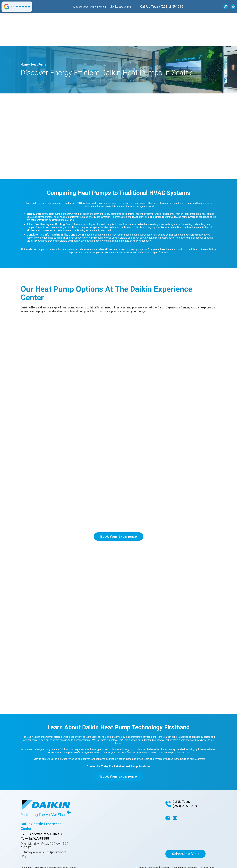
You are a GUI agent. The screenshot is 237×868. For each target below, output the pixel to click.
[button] (51, 42)
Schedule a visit (135, 759)
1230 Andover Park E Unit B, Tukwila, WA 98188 (102, 7)
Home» (25, 65)
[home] (44, 25)
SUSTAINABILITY (105, 42)
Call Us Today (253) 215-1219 (162, 7)
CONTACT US (194, 42)
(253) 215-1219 (185, 806)
